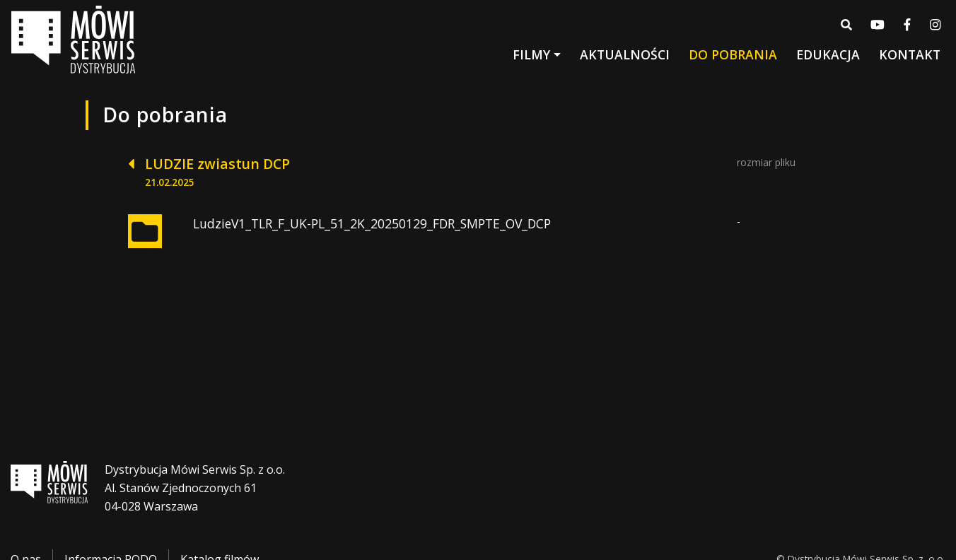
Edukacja (828, 54)
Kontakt (910, 54)
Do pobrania (733, 54)
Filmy (531, 54)
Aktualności (625, 54)
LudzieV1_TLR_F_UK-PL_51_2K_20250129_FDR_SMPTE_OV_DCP (372, 223)
